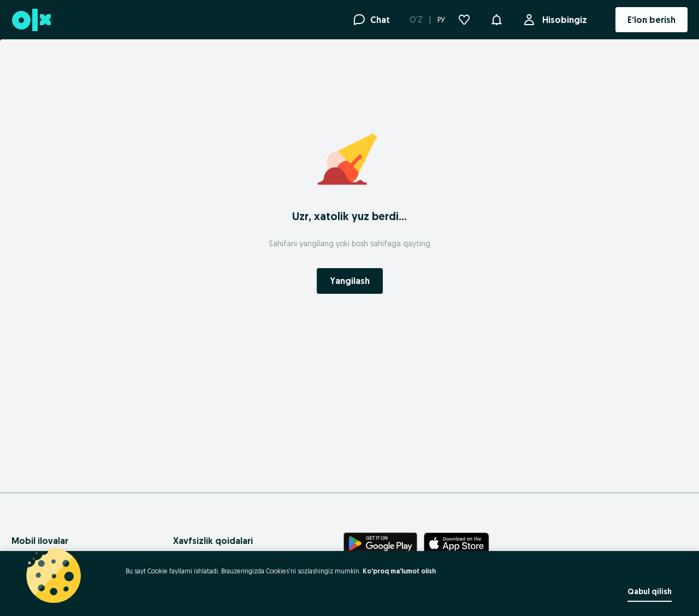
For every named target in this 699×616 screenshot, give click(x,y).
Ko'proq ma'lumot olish (399, 571)
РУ (441, 20)
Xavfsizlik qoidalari (213, 541)
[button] (496, 19)
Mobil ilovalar (40, 541)
